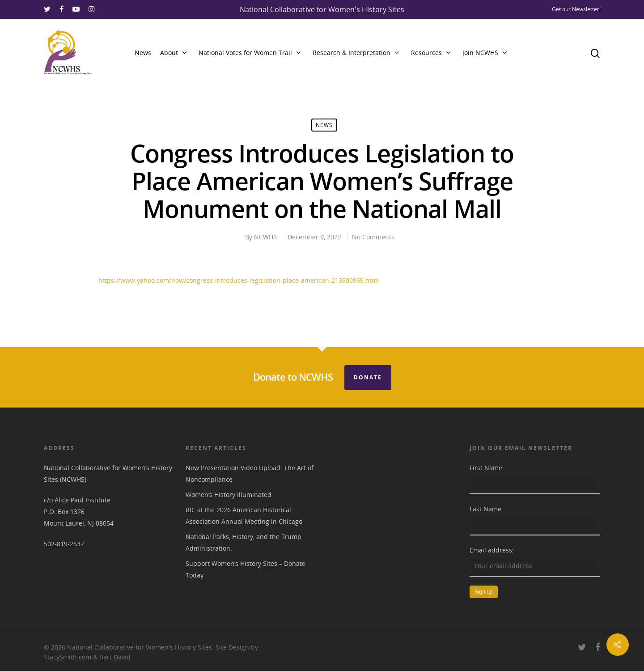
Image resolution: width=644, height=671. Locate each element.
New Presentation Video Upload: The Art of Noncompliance (250, 474)
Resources (430, 53)
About (173, 53)
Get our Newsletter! (576, 9)
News (143, 53)
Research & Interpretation (356, 53)
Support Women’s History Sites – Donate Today (246, 569)
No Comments (373, 237)
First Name (486, 468)
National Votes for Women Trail (249, 53)
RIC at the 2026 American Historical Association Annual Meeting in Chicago (244, 516)
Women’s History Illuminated (229, 495)
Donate (368, 377)
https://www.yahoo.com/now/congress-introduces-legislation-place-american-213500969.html (239, 280)
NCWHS (265, 237)
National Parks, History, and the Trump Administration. (244, 542)
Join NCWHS (484, 53)
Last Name (485, 509)
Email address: (492, 550)
